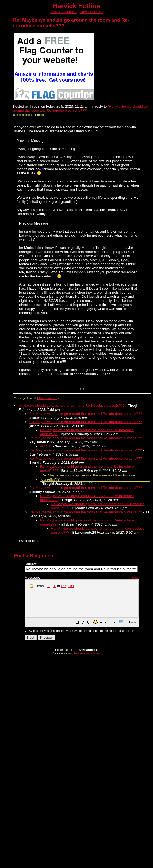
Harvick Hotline (91, 12)
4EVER (46, 446)
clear (149, 578)
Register (68, 586)
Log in (51, 586)
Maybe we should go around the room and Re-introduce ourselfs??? (71, 406)
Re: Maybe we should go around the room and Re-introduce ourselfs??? (80, 108)
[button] (91, 631)
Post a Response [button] (63, 12)
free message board (87, 661)
